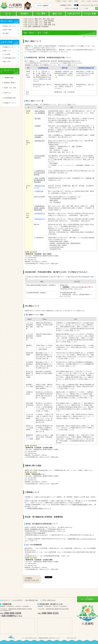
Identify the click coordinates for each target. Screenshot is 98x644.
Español (89, 1)
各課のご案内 (7, 30)
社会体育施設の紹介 (9, 58)
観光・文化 (57, 14)
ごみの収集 (7, 54)
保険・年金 (52, 25)
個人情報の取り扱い (32, 600)
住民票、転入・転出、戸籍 (11, 88)
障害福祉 (51, 21)
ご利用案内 (63, 5)
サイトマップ (5, 600)
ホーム (8, 14)
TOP (26, 19)
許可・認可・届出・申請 (46, 19)
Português (95, 1)
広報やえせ (7, 93)
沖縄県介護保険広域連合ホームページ (39, 508)
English (65, 1)
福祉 (50, 23)
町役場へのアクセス (9, 26)
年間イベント (7, 51)
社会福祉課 (45, 26)
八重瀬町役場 (36, 26)
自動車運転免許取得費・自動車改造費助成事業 (39, 208)
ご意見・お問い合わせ (49, 600)
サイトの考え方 (18, 600)
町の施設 (6, 33)
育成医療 (38, 126)
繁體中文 (77, 1)
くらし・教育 (41, 14)
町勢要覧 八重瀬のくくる (11, 83)
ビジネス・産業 (90, 14)
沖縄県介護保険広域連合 (80, 505)
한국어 (83, 1)
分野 (36, 21)
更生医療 (38, 119)
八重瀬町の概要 (9, 78)
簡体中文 (71, 1)
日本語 (58, 1)
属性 (36, 19)
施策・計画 (7, 62)
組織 (29, 26)
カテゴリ (31, 19)
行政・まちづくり (74, 14)
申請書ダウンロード (9, 47)
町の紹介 (24, 14)
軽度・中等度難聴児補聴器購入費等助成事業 (39, 180)
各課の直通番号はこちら (12, 616)
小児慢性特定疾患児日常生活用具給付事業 (39, 173)
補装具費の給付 (40, 141)
